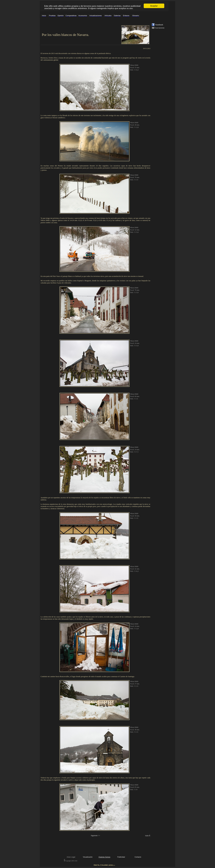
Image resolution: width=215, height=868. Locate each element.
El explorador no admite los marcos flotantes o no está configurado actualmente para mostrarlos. (104, 6)
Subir (147, 836)
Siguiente (94, 835)
